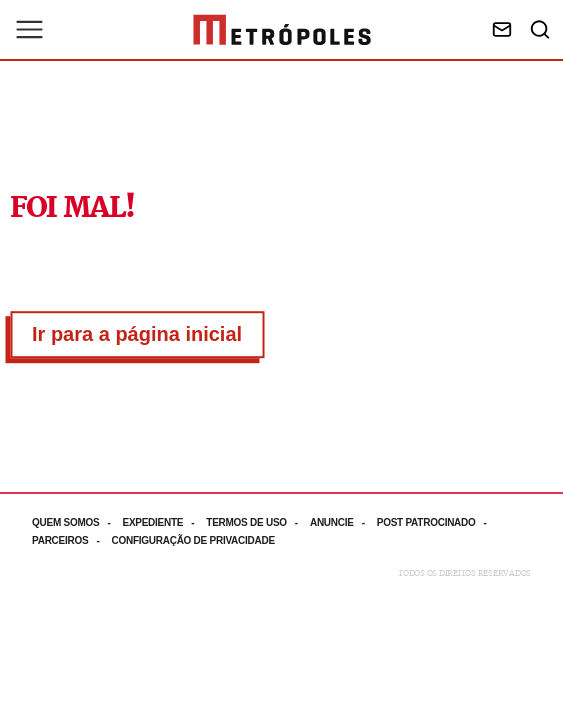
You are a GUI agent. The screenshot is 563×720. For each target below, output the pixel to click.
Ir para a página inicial (137, 334)
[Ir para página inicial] (282, 30)
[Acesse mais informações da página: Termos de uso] (258, 522)
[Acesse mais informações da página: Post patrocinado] (438, 522)
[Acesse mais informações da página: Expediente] (164, 522)
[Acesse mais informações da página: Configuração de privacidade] (194, 540)
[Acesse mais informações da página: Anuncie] (343, 522)
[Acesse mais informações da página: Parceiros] (71, 540)
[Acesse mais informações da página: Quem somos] (77, 522)
